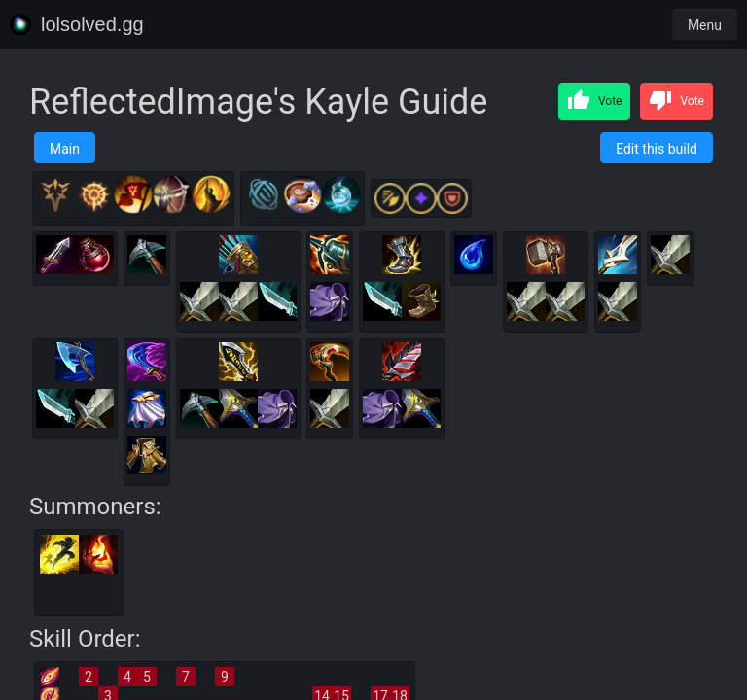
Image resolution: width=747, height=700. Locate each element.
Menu (705, 25)
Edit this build (657, 149)
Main (65, 149)
